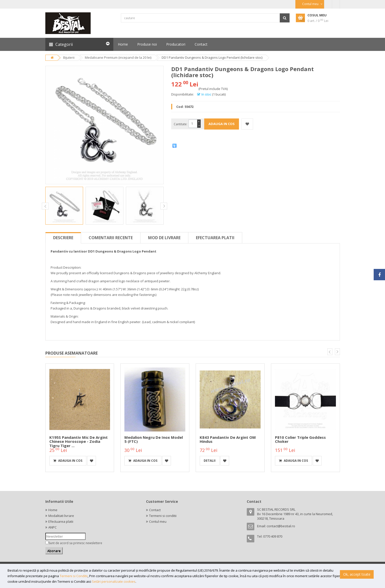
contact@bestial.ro (281, 526)
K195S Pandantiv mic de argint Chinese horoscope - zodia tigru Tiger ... (79, 441)
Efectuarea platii (215, 238)
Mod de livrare (164, 238)
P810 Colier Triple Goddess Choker (300, 439)
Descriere (63, 238)
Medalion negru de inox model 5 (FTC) (154, 439)
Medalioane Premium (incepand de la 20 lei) (118, 57)
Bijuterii (69, 57)
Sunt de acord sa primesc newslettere (75, 543)
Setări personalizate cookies (114, 581)
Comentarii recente (111, 238)
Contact (155, 510)
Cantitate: (181, 124)
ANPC (52, 527)
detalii (210, 461)
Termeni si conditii (163, 516)
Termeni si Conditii (74, 576)
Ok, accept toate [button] (357, 574)
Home (53, 510)
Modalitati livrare (61, 516)
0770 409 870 (273, 536)
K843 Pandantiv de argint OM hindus (228, 439)
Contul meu (158, 521)
